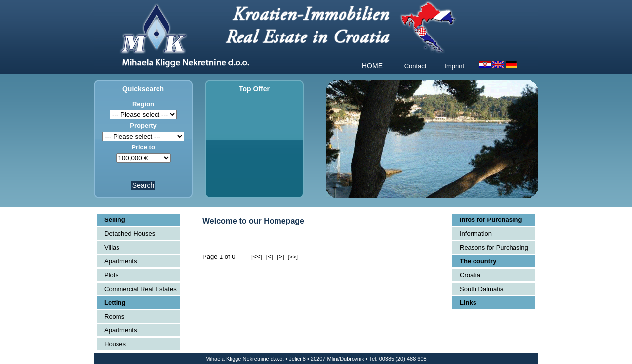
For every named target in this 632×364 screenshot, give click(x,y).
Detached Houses (130, 234)
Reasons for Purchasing (494, 247)
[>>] (293, 257)
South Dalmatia (482, 289)
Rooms (114, 316)
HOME (372, 66)
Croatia (470, 275)
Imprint (454, 66)
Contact (415, 66)
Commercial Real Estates (140, 289)
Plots (111, 275)
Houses (115, 344)
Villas (112, 247)
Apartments (120, 261)
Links (468, 303)
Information (476, 234)
